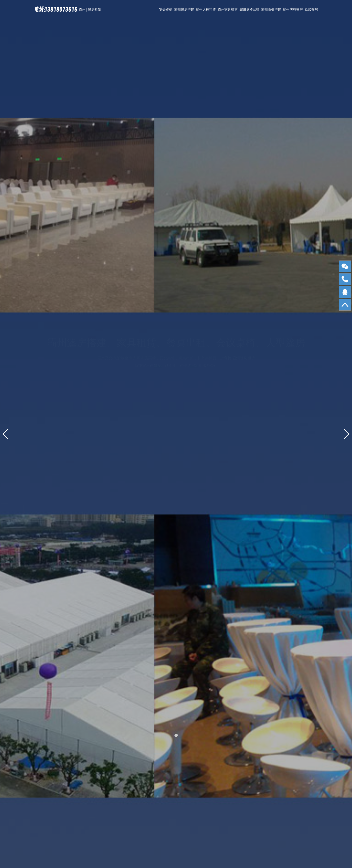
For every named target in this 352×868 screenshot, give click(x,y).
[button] (176, 735)
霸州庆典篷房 (293, 10)
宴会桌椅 (166, 10)
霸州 (82, 10)
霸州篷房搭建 (184, 10)
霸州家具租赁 (228, 10)
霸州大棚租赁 (206, 10)
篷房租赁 (95, 10)
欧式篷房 (311, 10)
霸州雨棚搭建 (271, 10)
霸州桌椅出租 (249, 10)
